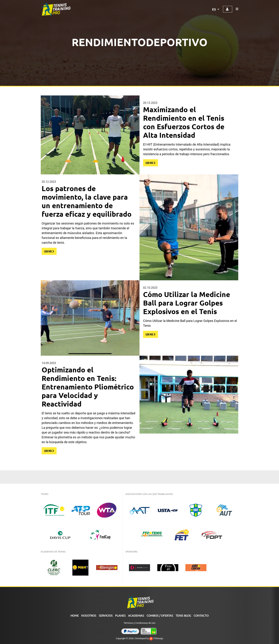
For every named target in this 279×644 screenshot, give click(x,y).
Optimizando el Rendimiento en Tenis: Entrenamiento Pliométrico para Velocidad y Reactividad (88, 387)
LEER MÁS (151, 163)
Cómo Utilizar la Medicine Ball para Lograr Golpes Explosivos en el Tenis (187, 303)
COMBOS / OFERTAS (160, 615)
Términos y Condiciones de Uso (140, 623)
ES (214, 9)
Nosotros (89, 615)
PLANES (120, 615)
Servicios (106, 615)
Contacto (201, 615)
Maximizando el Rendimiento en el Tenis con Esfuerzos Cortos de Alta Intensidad (184, 122)
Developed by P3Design (149, 638)
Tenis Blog (183, 615)
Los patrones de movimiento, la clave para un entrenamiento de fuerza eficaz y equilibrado (87, 201)
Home (75, 615)
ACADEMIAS (136, 615)
